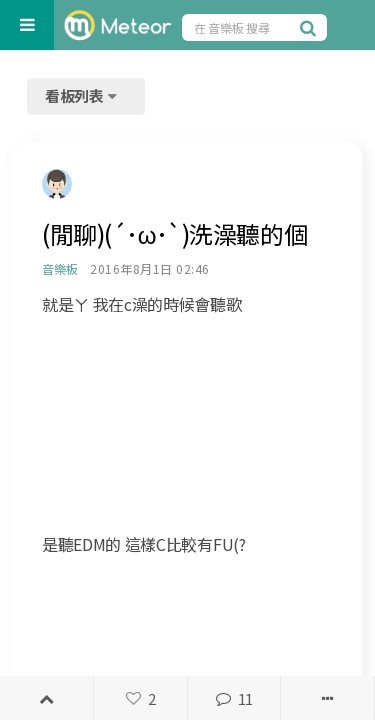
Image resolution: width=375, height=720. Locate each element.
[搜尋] (311, 27)
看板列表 (83, 95)
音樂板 (59, 268)
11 (234, 698)
